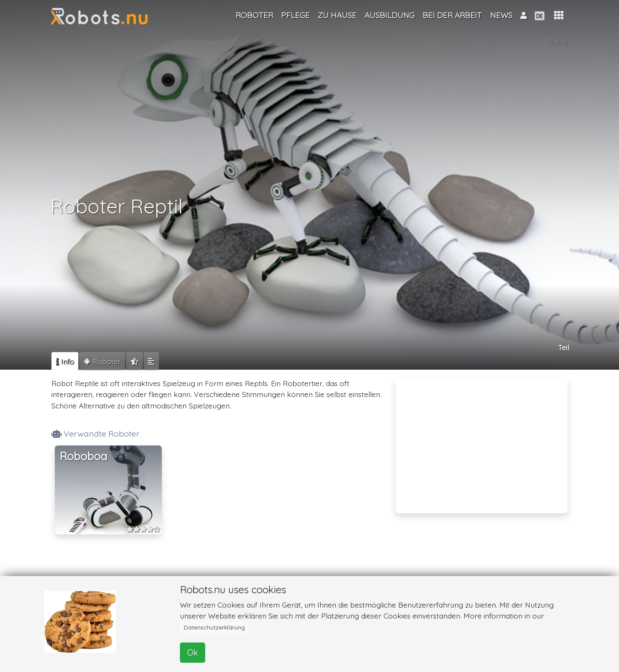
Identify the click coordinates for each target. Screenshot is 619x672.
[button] (559, 15)
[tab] (65, 361)
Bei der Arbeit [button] (452, 15)
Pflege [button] (295, 15)
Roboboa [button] (84, 456)
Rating (557, 43)
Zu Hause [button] (337, 15)
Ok (193, 652)
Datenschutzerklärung (214, 627)
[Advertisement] (482, 440)
